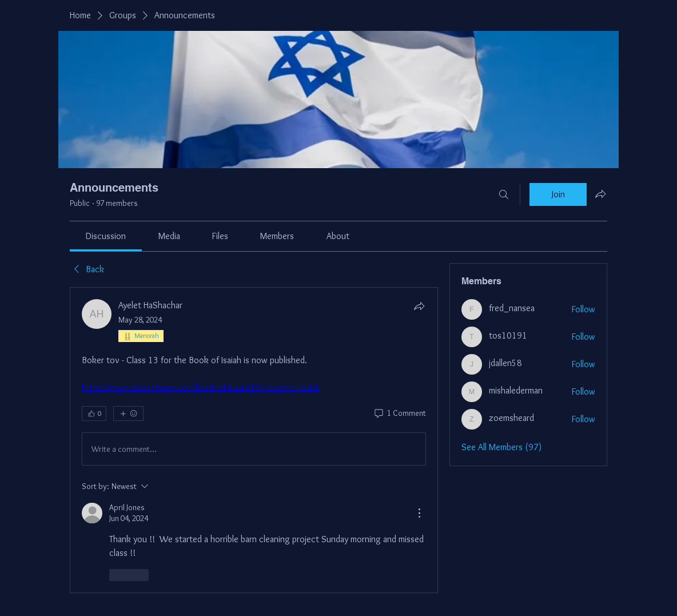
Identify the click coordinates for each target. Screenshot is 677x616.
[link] (106, 236)
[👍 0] (94, 414)
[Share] (419, 306)
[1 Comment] (399, 414)
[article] (254, 440)
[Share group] (600, 194)
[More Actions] (419, 513)
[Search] (504, 194)
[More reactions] (128, 414)
